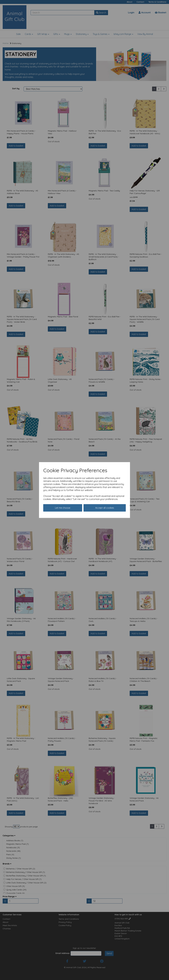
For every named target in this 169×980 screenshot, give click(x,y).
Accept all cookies (105, 508)
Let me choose (63, 508)
